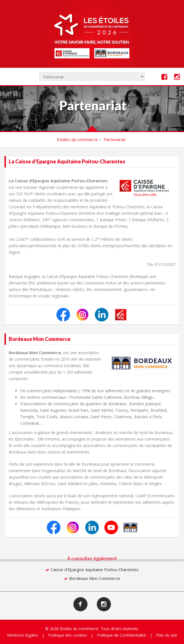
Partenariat (115, 139)
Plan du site (167, 635)
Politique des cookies (68, 635)
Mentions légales (23, 635)
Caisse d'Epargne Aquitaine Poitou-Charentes (95, 569)
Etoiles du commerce (77, 139)
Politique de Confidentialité (121, 635)
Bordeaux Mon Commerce (95, 578)
